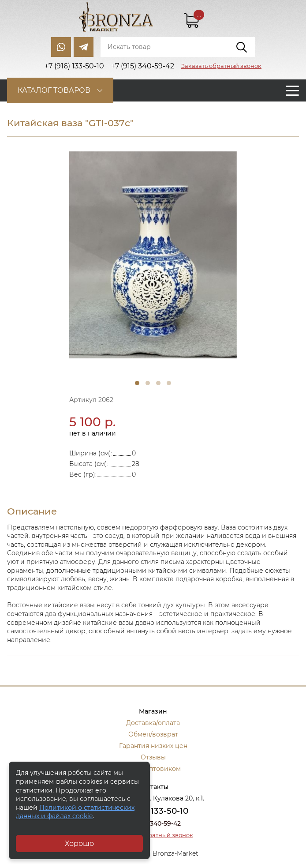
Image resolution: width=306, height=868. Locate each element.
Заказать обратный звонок (221, 66)
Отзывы (153, 757)
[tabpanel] (153, 255)
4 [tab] (169, 383)
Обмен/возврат (153, 734)
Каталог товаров (54, 90)
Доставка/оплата (153, 723)
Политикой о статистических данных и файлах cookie (75, 812)
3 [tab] (158, 383)
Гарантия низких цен (153, 746)
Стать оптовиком (153, 769)
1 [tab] (137, 383)
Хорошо (79, 844)
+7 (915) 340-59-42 (153, 823)
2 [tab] (148, 383)
